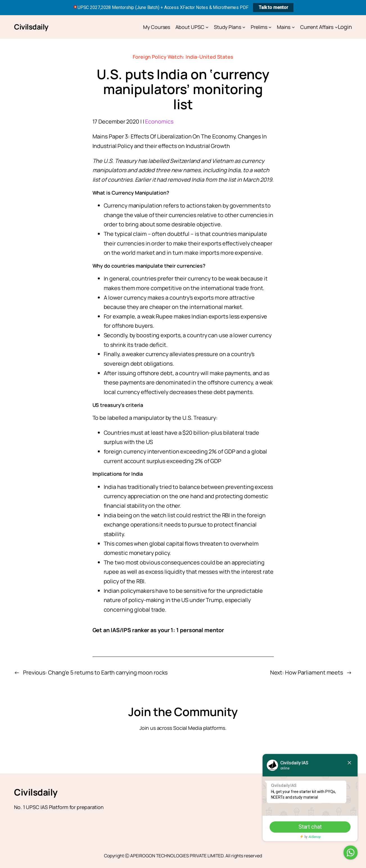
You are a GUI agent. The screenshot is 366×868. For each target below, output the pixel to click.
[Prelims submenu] (270, 27)
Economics (159, 121)
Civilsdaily (31, 27)
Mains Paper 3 (110, 136)
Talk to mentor (273, 7)
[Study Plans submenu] (244, 27)
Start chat (308, 827)
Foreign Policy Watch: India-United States (183, 57)
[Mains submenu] (293, 27)
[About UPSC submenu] (207, 27)
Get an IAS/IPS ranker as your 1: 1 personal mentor (158, 630)
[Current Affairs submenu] (336, 27)
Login (345, 27)
